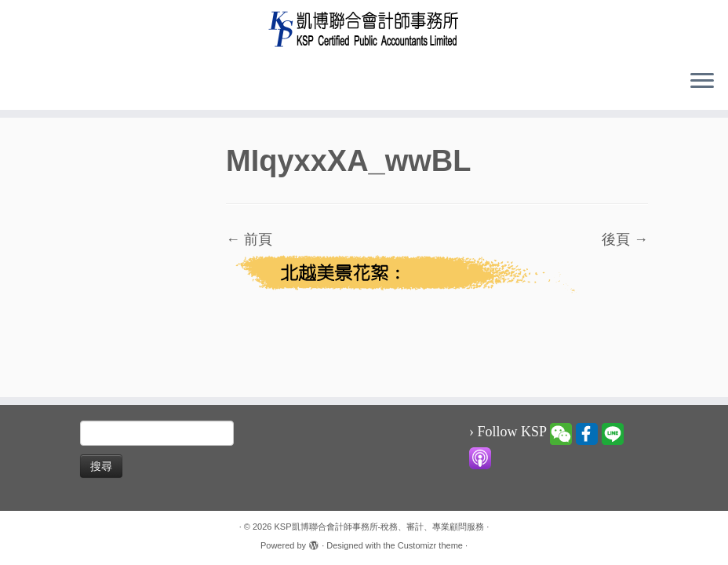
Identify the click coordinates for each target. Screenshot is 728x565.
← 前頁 (249, 239)
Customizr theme (430, 545)
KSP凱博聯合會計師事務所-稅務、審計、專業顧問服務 (380, 527)
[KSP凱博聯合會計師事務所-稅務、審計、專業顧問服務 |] (364, 29)
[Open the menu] (702, 82)
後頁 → (625, 239)
